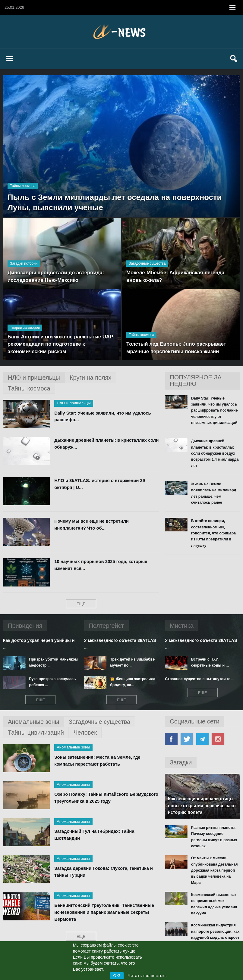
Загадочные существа (147, 263)
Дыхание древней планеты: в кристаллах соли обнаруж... (101, 444)
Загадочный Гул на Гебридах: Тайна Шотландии (95, 835)
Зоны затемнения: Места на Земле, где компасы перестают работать (98, 761)
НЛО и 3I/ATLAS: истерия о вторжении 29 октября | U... (100, 484)
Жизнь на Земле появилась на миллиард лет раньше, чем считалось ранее (213, 492)
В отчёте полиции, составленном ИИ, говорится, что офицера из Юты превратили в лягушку (215, 532)
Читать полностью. (148, 976)
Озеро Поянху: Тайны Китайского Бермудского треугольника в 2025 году (98, 798)
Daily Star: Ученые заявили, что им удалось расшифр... (103, 417)
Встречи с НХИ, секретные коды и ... (215, 662)
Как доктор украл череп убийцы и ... (38, 644)
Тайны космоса (23, 185)
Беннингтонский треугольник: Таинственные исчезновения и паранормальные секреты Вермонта (105, 912)
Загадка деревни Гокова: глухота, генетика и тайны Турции (104, 872)
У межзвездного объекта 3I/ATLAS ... (120, 644)
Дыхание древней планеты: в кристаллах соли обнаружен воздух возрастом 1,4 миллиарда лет (214, 453)
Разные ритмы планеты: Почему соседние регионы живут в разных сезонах (215, 834)
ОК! (117, 976)
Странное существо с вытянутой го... (198, 679)
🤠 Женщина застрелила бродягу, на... (132, 682)
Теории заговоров (25, 326)
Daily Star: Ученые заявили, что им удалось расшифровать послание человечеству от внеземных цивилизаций (214, 410)
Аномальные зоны (73, 747)
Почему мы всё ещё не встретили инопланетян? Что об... (92, 525)
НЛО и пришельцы (74, 403)
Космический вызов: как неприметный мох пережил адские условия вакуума (213, 891)
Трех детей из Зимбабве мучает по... (132, 662)
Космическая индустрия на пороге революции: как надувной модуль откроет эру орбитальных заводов (215, 921)
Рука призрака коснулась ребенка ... (52, 682)
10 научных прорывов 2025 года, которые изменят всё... (101, 565)
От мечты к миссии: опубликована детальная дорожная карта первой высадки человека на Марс (216, 861)
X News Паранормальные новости (121, 32)
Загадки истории (24, 263)
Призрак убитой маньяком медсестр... (53, 662)
